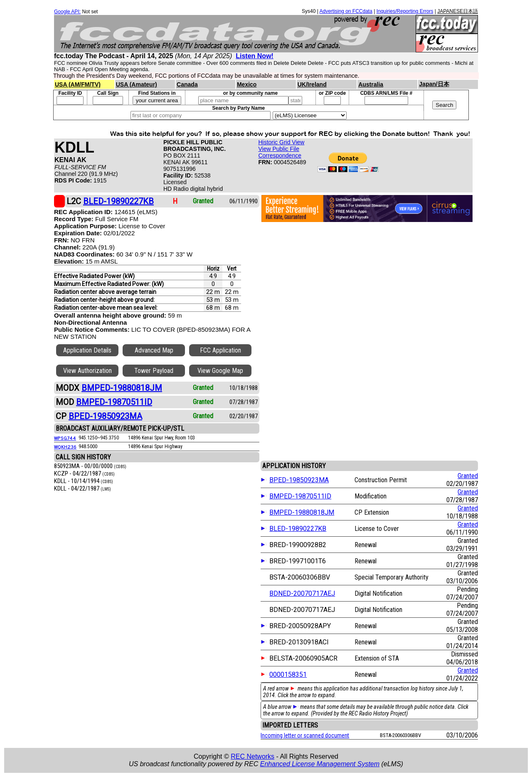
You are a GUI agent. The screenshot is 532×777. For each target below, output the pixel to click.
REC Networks (252, 756)
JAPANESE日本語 (458, 11)
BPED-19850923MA (299, 480)
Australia (371, 84)
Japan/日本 (434, 84)
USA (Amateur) (137, 84)
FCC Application (220, 350)
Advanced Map (154, 350)
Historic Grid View (281, 142)
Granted (468, 476)
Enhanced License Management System (320, 764)
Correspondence (280, 155)
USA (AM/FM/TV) (78, 84)
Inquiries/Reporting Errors (405, 11)
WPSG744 (65, 438)
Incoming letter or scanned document (305, 735)
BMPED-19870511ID (300, 496)
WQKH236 (65, 446)
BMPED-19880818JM (302, 512)
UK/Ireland (312, 84)
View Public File (279, 149)
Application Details (87, 350)
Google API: (67, 12)
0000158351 (288, 675)
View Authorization (87, 371)
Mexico (247, 84)
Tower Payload (154, 371)
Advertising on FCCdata (346, 11)
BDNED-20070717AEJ (302, 593)
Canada (187, 84)
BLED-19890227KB (298, 529)
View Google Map (220, 371)
